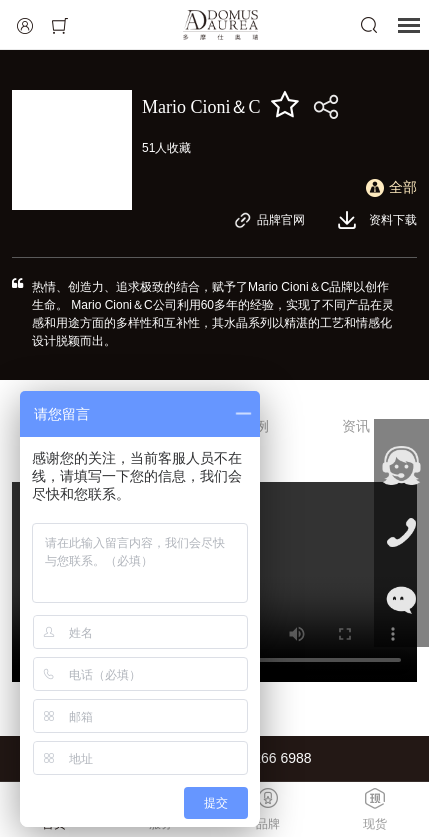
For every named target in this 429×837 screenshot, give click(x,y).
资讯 (356, 426)
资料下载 (376, 220)
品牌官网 (269, 220)
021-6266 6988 (264, 758)
